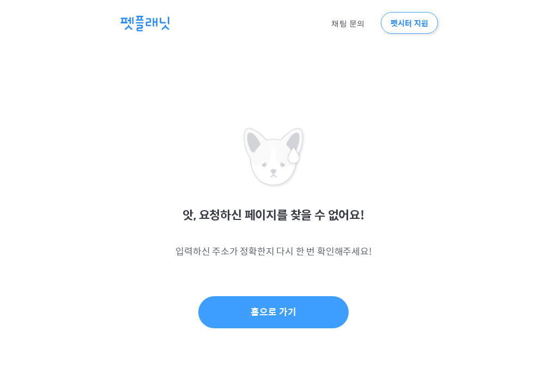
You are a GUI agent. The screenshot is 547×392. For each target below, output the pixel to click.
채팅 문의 (348, 23)
